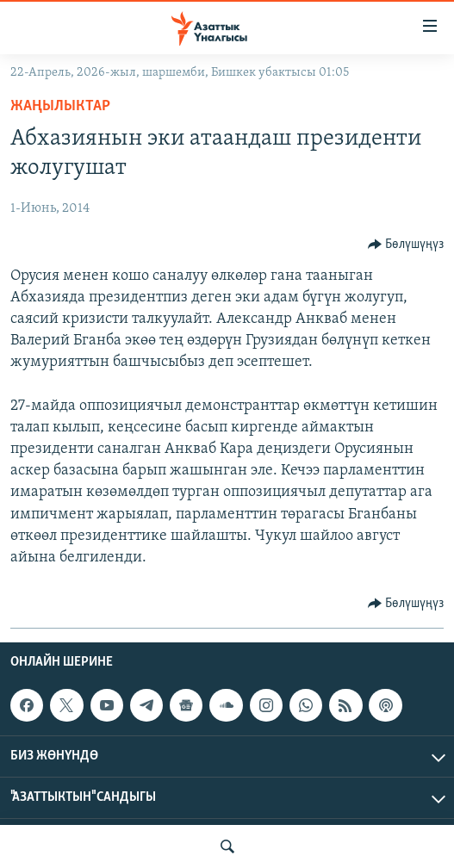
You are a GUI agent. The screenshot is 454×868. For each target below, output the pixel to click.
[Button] (406, 245)
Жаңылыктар (60, 106)
